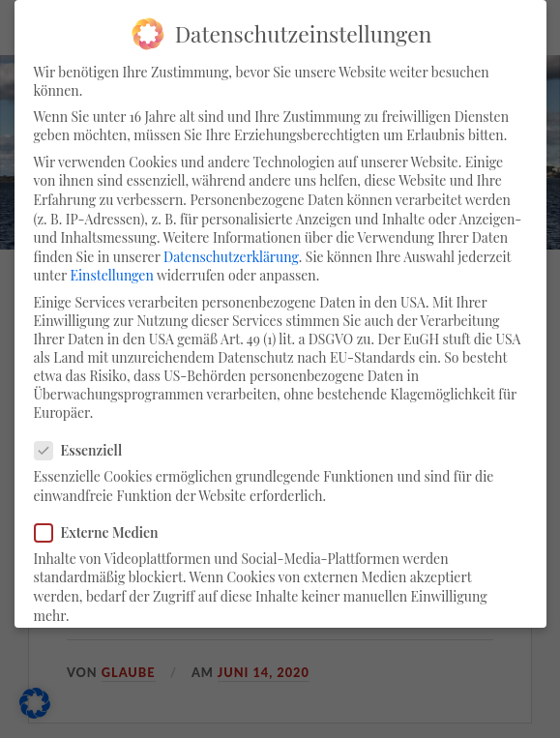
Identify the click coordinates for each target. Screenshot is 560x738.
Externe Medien (104, 532)
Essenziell (87, 450)
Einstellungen (111, 275)
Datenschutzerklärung (231, 257)
